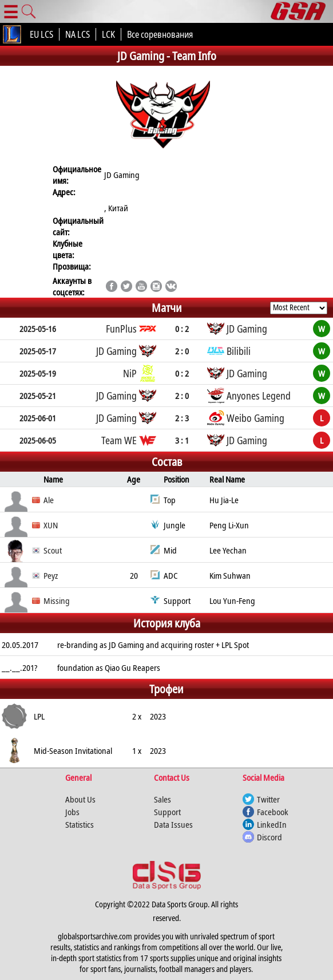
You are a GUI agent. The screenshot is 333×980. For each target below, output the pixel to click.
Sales (162, 799)
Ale (49, 500)
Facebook (273, 812)
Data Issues (173, 824)
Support (167, 812)
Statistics (80, 824)
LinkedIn (272, 824)
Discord (269, 837)
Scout (53, 550)
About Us (80, 799)
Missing (57, 600)
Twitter (268, 799)
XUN (51, 525)
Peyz (51, 575)
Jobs (72, 812)
